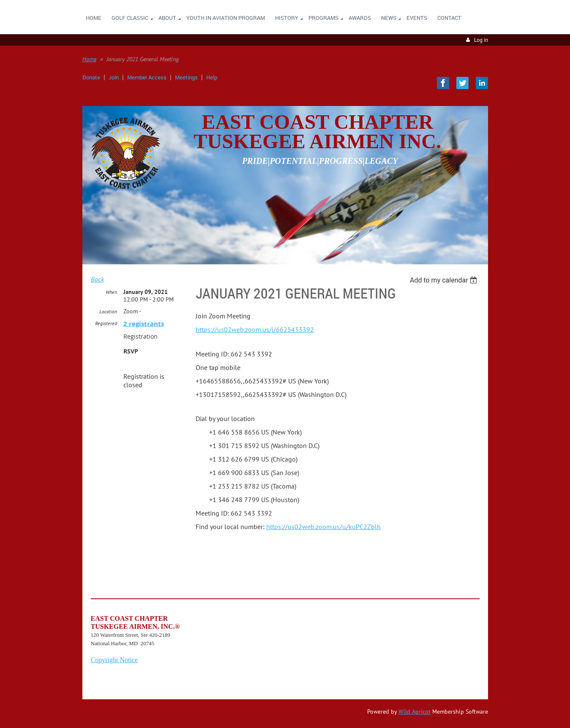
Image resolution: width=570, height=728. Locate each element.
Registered (106, 323)
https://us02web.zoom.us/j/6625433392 (255, 329)
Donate (91, 77)
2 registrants (144, 324)
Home (89, 59)
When (111, 292)
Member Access (147, 77)
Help (212, 77)
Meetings (186, 77)
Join (114, 77)
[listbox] (445, 280)
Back (97, 279)
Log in (481, 40)
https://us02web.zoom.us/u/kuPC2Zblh (323, 527)
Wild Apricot (415, 712)
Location (108, 311)
